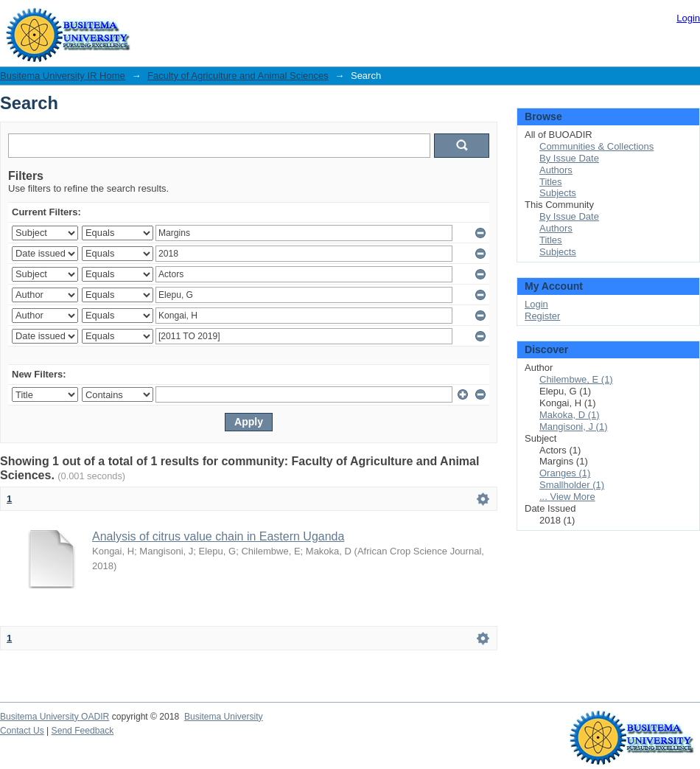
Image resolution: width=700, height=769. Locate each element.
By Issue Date (569, 158)
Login (688, 18)
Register (542, 316)
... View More (567, 497)
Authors (556, 170)
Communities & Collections (596, 146)
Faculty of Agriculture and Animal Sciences (238, 76)
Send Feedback (83, 731)
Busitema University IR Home (63, 76)
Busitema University (224, 717)
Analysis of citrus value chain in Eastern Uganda (218, 536)
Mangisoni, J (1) (573, 427)
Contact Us (22, 731)
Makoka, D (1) (570, 415)
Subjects (558, 193)
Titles (551, 182)
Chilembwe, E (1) (576, 379)
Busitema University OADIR (55, 717)
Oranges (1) (565, 473)
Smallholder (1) (572, 485)
